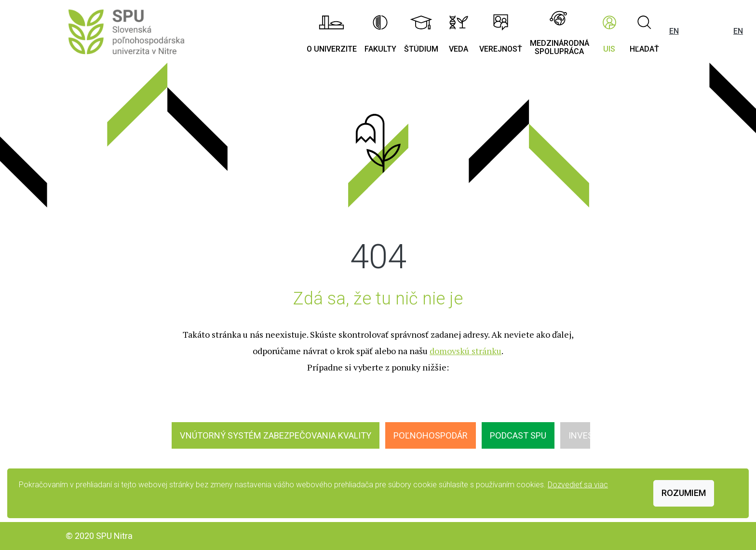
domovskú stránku (466, 351)
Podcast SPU (518, 435)
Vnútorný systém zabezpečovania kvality (276, 435)
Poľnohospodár (431, 435)
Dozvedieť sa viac (578, 485)
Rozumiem (684, 493)
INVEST (583, 435)
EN (674, 31)
